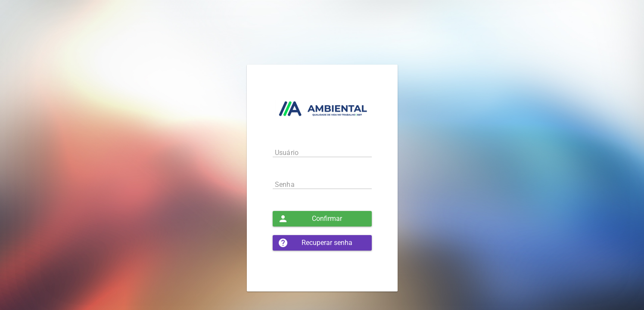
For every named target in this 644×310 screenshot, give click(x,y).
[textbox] (322, 152)
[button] (322, 219)
